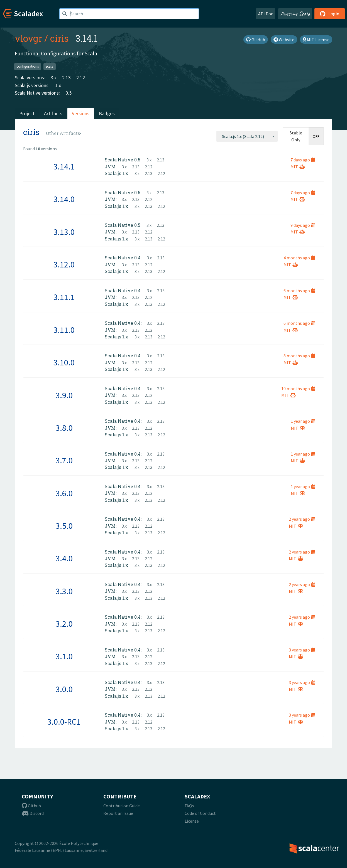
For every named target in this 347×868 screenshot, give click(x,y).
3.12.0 (64, 264)
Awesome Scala (295, 14)
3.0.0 (64, 689)
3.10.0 (64, 362)
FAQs (189, 806)
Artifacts (53, 113)
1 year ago (303, 421)
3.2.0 (64, 624)
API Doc (266, 14)
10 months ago (298, 388)
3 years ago (302, 650)
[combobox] (247, 136)
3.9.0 (64, 395)
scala (50, 66)
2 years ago (302, 519)
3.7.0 (64, 460)
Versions (81, 113)
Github (31, 806)
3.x (54, 78)
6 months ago (299, 291)
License (192, 821)
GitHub (256, 40)
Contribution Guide (122, 806)
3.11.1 (64, 297)
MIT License (316, 40)
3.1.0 (64, 656)
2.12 (81, 78)
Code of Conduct (200, 813)
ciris (59, 38)
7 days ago (303, 160)
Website (284, 40)
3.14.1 (64, 166)
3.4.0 (64, 558)
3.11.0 (64, 330)
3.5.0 (64, 526)
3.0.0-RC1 (64, 722)
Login (330, 14)
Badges (107, 113)
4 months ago (299, 258)
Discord (33, 813)
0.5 (69, 93)
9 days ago (303, 225)
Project (27, 113)
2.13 (66, 78)
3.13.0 (64, 232)
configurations (28, 66)
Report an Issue (118, 813)
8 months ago (299, 356)
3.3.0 (64, 591)
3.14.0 (64, 199)
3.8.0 (64, 428)
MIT (298, 167)
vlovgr (28, 38)
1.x (58, 85)
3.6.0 (64, 493)
